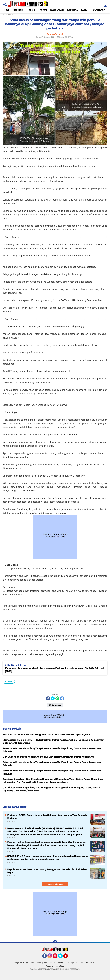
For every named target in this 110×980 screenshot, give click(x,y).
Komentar (55, 705)
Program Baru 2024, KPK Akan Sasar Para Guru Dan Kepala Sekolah (55, 565)
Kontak (61, 963)
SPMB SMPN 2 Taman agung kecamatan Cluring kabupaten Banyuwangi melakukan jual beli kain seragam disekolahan (48, 858)
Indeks (31, 10)
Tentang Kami (72, 963)
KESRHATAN (57, 10)
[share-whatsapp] (57, 698)
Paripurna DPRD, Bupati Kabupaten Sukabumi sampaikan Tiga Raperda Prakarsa (47, 817)
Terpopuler (18, 10)
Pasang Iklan (42, 963)
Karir (32, 963)
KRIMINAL (72, 10)
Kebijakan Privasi (21, 963)
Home (6, 10)
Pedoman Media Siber (55, 966)
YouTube (68, 957)
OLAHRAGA (99, 10)
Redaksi (52, 963)
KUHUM (85, 10)
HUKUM (43, 10)
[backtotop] (55, 943)
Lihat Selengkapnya (55, 884)
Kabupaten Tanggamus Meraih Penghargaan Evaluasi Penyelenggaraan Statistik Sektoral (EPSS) (54, 670)
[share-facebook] (48, 698)
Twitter (62, 957)
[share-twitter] (53, 698)
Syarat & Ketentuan (88, 963)
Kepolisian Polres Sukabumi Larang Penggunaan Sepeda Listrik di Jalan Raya (47, 871)
